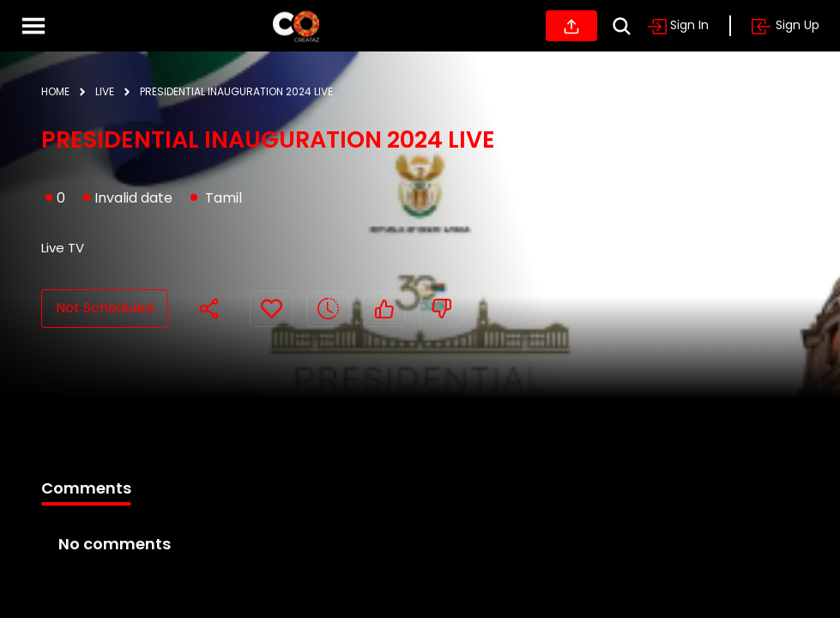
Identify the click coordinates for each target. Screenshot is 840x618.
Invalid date (128, 198)
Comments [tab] (86, 488)
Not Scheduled (105, 308)
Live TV (63, 248)
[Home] (296, 26)
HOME (55, 91)
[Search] (622, 26)
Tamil (224, 198)
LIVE (105, 91)
